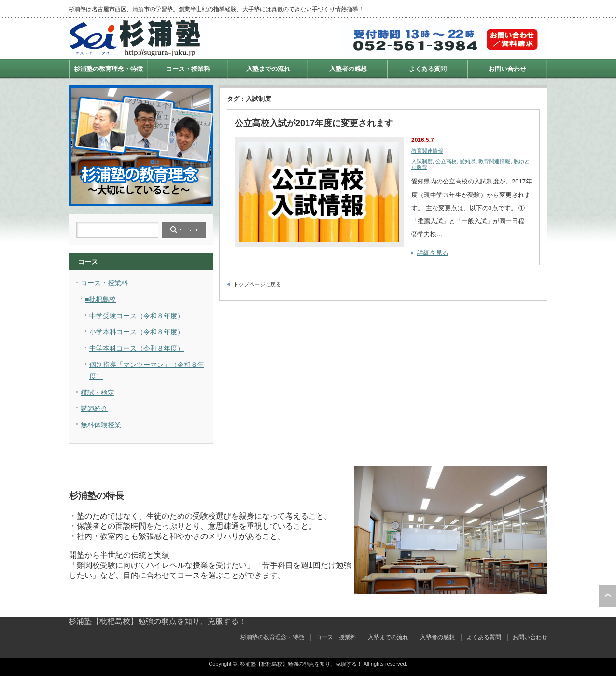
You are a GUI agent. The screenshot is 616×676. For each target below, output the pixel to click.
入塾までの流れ (268, 69)
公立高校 (446, 161)
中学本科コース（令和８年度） (137, 348)
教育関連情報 (427, 151)
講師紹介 (94, 408)
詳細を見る (433, 253)
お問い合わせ (507, 69)
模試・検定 (98, 393)
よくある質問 (428, 69)
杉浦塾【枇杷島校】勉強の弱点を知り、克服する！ (157, 621)
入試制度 (422, 161)
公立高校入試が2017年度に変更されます (314, 123)
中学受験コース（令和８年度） (137, 316)
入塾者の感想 (348, 69)
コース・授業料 (188, 69)
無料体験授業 (101, 425)
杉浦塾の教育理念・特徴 (108, 69)
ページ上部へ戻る (608, 596)
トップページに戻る (257, 284)
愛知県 (468, 161)
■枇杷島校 (100, 299)
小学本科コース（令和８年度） (137, 332)
